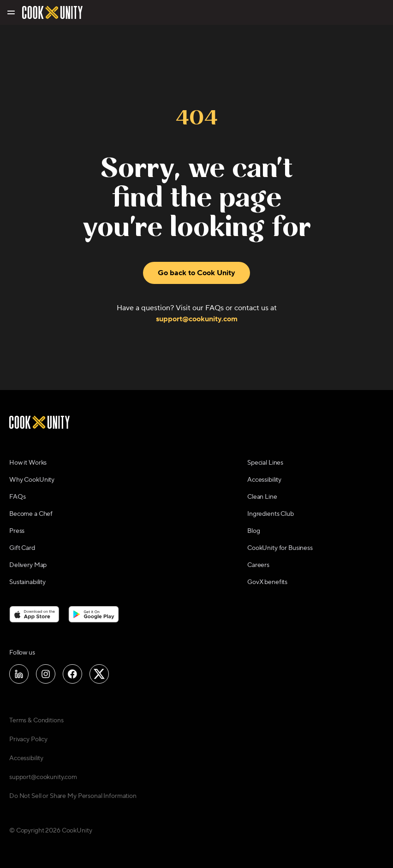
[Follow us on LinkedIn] (19, 674)
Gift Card (22, 548)
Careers (258, 565)
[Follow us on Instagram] (46, 674)
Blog (253, 531)
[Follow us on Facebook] (72, 674)
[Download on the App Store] (34, 614)
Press (17, 531)
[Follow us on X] (99, 674)
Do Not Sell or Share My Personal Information (73, 796)
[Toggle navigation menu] (10, 12)
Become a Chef (31, 514)
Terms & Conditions (36, 720)
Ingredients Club (271, 514)
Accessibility (264, 480)
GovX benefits (267, 582)
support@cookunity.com (197, 319)
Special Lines (265, 463)
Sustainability (27, 582)
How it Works (28, 463)
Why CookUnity (32, 480)
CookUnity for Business (280, 548)
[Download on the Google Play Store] (94, 614)
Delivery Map (28, 565)
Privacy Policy (28, 739)
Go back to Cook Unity (196, 273)
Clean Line (262, 497)
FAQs (17, 497)
